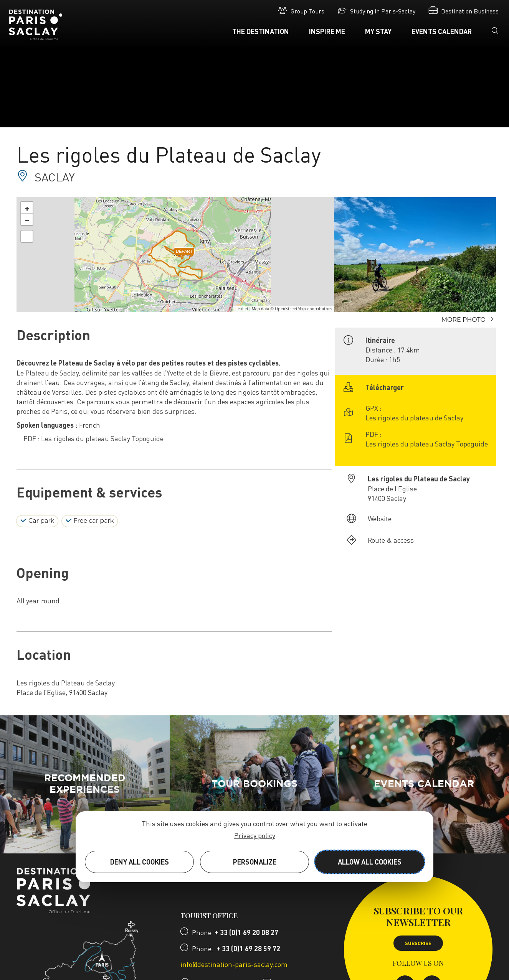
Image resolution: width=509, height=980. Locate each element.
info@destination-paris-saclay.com (234, 964)
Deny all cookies (140, 862)
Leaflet (242, 309)
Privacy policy (255, 835)
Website (380, 518)
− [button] (27, 219)
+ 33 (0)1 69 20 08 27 (246, 932)
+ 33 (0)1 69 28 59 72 (248, 948)
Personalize (255, 862)
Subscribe (418, 943)
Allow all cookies (370, 862)
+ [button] (27, 208)
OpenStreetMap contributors (303, 309)
